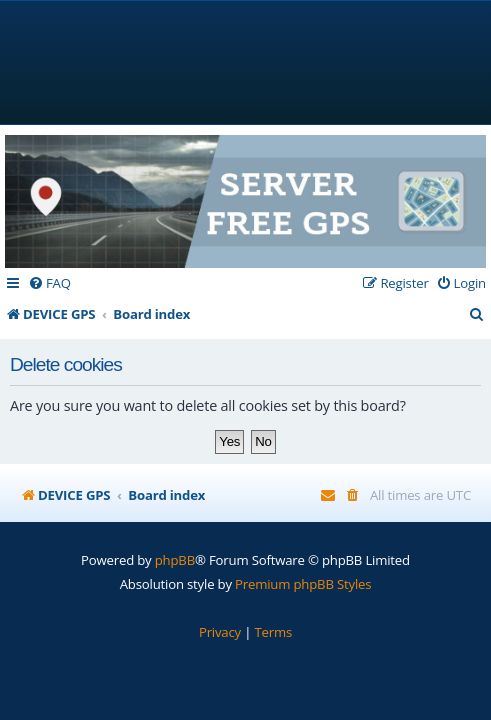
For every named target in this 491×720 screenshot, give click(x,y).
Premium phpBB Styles (303, 584)
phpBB (175, 560)
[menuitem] (49, 283)
